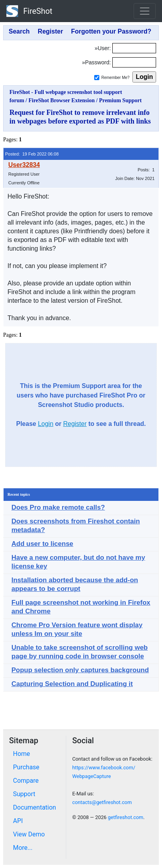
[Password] (134, 62)
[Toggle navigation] (145, 11)
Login (46, 424)
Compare (26, 781)
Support (24, 794)
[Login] (134, 48)
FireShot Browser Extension (61, 100)
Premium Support (120, 100)
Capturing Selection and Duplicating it (72, 684)
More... (23, 848)
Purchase (26, 767)
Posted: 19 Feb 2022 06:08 (32, 154)
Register (75, 424)
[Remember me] (97, 78)
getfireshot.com (125, 817)
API (18, 821)
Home (21, 754)
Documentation (34, 807)
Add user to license (42, 544)
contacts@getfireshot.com (102, 802)
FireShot (29, 11)
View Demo (29, 834)
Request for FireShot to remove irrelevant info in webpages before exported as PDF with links (80, 117)
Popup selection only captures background (80, 670)
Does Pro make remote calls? (58, 507)
